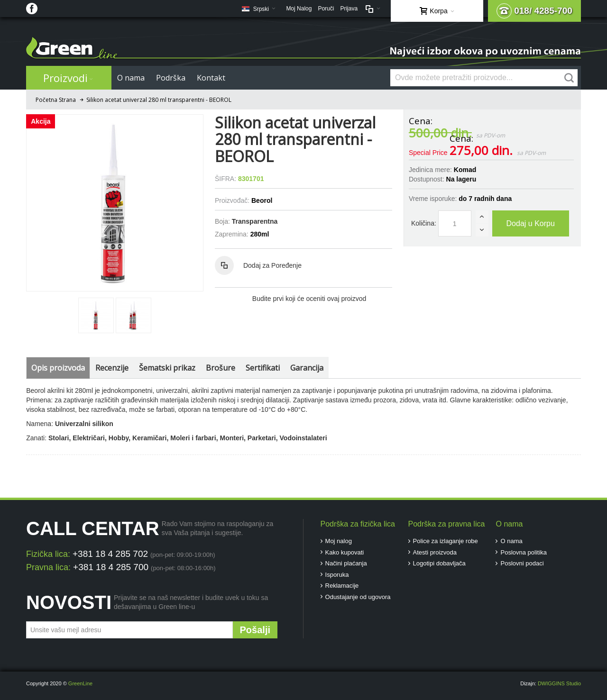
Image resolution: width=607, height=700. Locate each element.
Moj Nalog (299, 9)
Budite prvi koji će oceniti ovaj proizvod (309, 299)
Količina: (424, 223)
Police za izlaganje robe (446, 541)
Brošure (221, 368)
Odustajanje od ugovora (358, 597)
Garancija (307, 368)
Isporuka (337, 575)
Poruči (326, 9)
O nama (511, 541)
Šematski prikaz (167, 368)
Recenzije (112, 368)
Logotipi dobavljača (439, 563)
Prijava (349, 9)
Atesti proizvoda (435, 552)
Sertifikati (263, 368)
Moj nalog (339, 541)
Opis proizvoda (58, 368)
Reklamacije (342, 586)
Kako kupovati (345, 552)
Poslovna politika (524, 552)
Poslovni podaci (522, 563)
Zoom (115, 203)
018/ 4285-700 (534, 11)
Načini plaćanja (346, 563)
